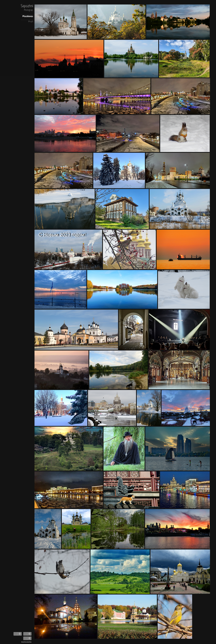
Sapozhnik (28, 6)
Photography (29, 10)
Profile (31, 22)
